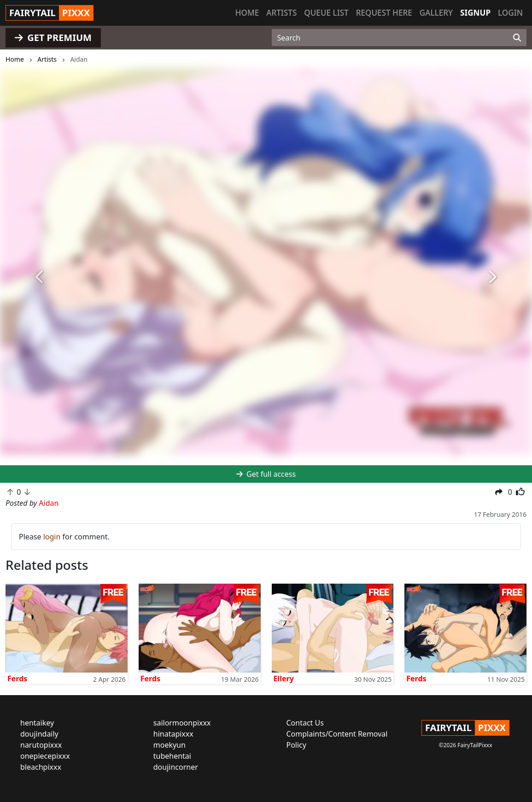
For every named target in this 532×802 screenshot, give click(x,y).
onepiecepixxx (45, 756)
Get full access (266, 474)
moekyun (170, 745)
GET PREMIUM (53, 38)
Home (247, 13)
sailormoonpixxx (182, 723)
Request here (384, 13)
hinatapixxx (173, 734)
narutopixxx (41, 745)
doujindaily (39, 734)
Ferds (17, 679)
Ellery (284, 679)
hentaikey (37, 723)
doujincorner (176, 767)
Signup (475, 13)
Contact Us (305, 723)
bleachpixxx (41, 767)
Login (510, 13)
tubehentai (172, 756)
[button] (40, 277)
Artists (281, 13)
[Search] (517, 38)
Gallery (436, 13)
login (52, 537)
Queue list (326, 13)
